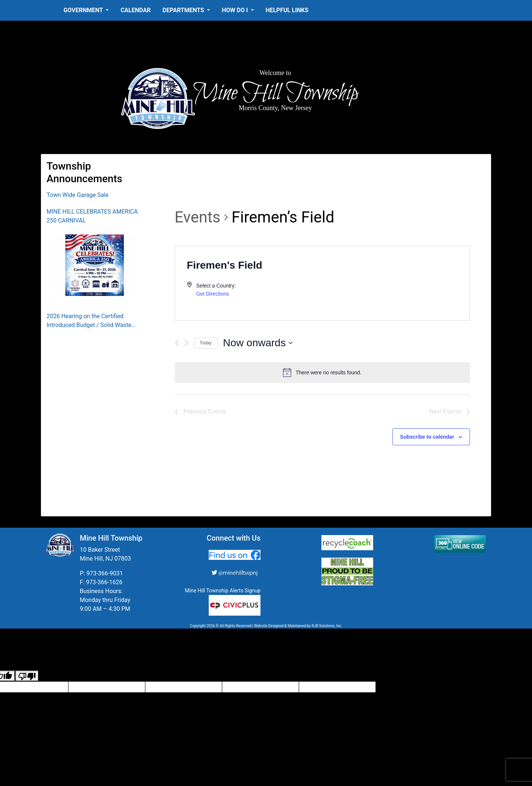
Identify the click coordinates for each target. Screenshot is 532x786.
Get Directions (213, 294)
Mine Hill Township (275, 93)
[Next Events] (186, 343)
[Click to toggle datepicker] (258, 343)
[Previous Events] (177, 343)
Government (84, 10)
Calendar (135, 10)
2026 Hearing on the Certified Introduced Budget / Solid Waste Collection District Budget (89, 321)
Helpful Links (287, 10)
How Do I (235, 10)
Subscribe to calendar (427, 437)
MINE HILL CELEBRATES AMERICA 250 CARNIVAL (92, 216)
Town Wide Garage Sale (78, 195)
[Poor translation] (27, 676)
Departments (184, 10)
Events (198, 217)
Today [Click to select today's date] (206, 343)
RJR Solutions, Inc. (327, 626)
